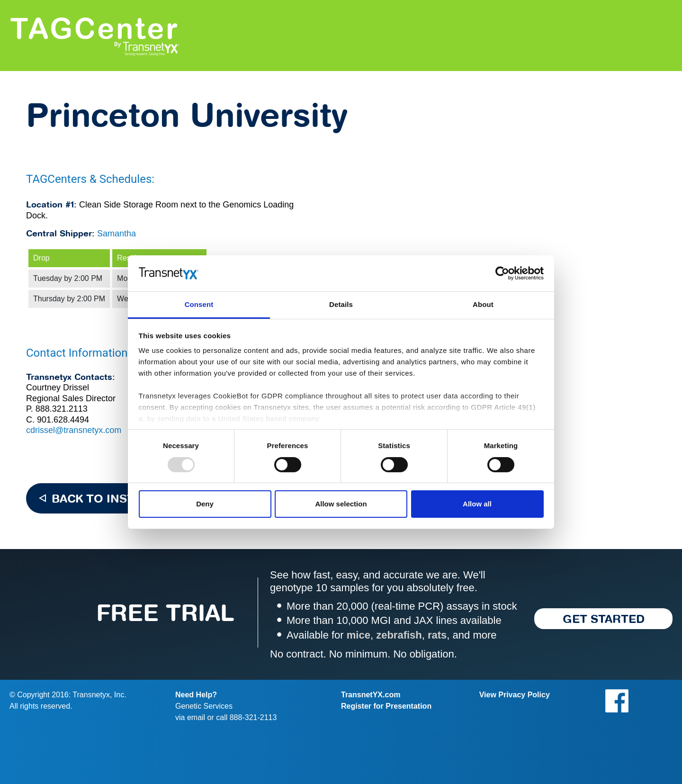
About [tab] (483, 304)
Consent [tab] (199, 304)
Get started (604, 619)
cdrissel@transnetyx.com (74, 430)
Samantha (117, 234)
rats (437, 635)
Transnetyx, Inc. (99, 695)
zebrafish (399, 635)
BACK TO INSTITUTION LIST (133, 498)
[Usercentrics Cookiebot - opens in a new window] (502, 273)
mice (359, 635)
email (196, 717)
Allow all (477, 504)
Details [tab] (341, 304)
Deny (205, 504)
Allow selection (341, 504)
